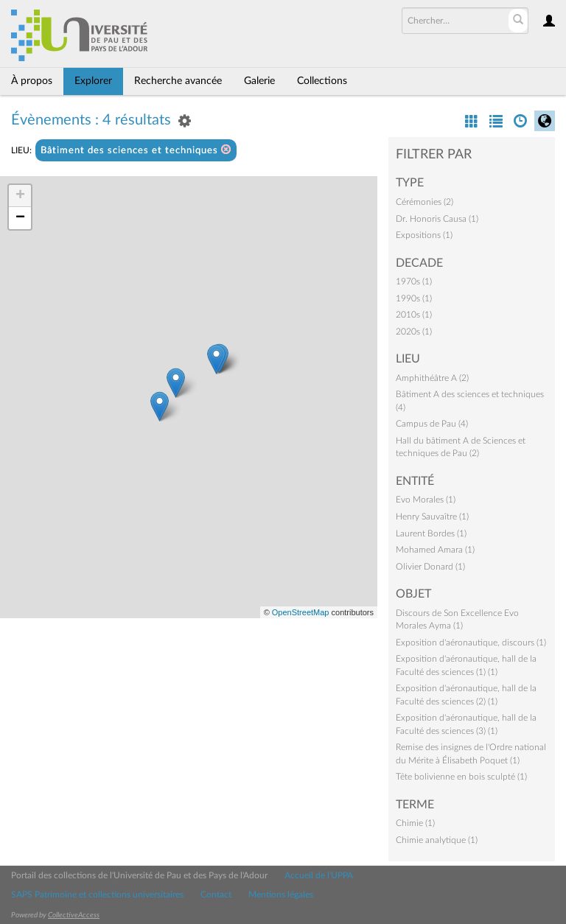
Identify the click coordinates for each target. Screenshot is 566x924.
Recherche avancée (178, 81)
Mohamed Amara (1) (435, 550)
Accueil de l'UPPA (319, 875)
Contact (216, 895)
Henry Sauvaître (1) (432, 517)
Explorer (93, 81)
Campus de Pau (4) (432, 424)
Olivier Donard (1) (430, 567)
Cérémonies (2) (424, 202)
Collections (322, 81)
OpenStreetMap (301, 612)
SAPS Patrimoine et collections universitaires (97, 895)
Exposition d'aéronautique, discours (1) (471, 643)
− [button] (20, 218)
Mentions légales (281, 895)
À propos (32, 81)
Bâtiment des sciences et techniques (136, 150)
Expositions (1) (424, 235)
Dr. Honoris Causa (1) (437, 219)
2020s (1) (414, 332)
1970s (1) (414, 281)
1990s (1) (414, 298)
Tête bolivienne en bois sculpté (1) (461, 777)
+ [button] (20, 196)
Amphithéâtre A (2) (432, 378)
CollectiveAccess (74, 915)
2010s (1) (414, 315)
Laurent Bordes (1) (431, 533)
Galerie (259, 81)
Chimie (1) (415, 823)
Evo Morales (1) (426, 500)
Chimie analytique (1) (437, 840)
